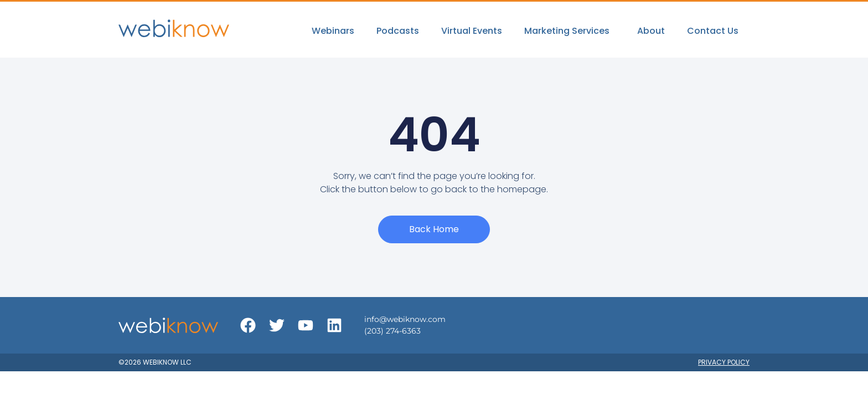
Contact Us (713, 31)
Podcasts (398, 31)
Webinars (333, 31)
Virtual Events (472, 31)
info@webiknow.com (405, 319)
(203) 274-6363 (392, 331)
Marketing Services (570, 31)
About (651, 31)
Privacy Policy (724, 362)
